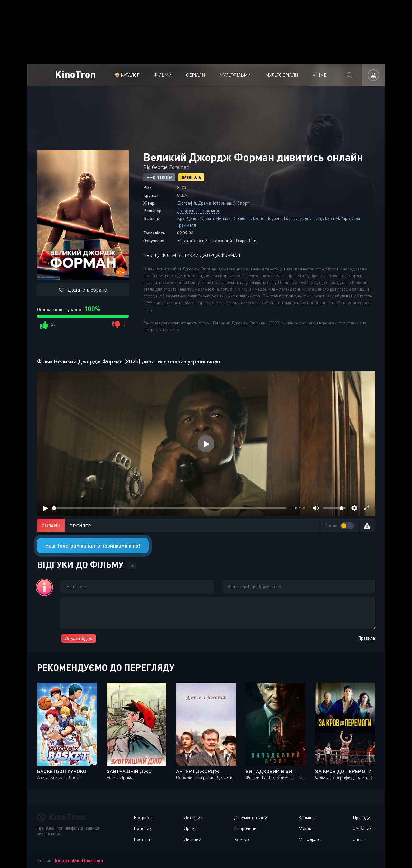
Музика (306, 828)
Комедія (242, 839)
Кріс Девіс (187, 218)
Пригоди (361, 817)
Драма (204, 203)
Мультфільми (235, 75)
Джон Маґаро (336, 218)
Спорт (243, 203)
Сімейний (362, 828)
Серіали (196, 75)
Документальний (251, 817)
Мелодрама (310, 839)
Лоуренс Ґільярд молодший (294, 218)
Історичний (224, 203)
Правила (366, 638)
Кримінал (308, 817)
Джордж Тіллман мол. (198, 210)
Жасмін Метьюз (215, 218)
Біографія (187, 203)
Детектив (193, 817)
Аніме (320, 75)
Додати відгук (79, 638)
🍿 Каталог (127, 75)
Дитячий (192, 839)
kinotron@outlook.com (79, 860)
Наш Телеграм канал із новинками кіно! (93, 546)
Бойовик (143, 828)
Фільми (163, 75)
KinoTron (75, 74)
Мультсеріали (282, 75)
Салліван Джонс (248, 218)
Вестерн (142, 839)
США (182, 195)
